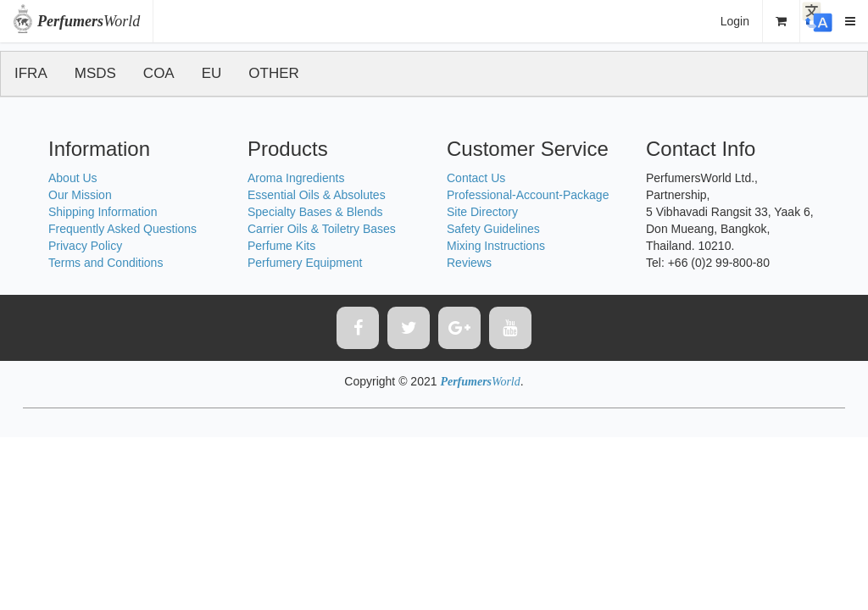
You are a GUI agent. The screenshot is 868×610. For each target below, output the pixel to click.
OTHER (274, 73)
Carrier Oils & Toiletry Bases (322, 229)
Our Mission (80, 195)
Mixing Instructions (496, 246)
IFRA (31, 73)
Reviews (469, 263)
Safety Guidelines (493, 229)
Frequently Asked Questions (122, 229)
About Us (73, 178)
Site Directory (482, 212)
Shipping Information (103, 212)
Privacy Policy (85, 246)
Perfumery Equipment (305, 263)
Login (735, 21)
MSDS (95, 73)
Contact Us (476, 178)
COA (159, 73)
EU (212, 73)
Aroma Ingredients (296, 178)
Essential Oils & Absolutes (317, 195)
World (89, 21)
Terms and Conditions (106, 263)
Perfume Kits (281, 246)
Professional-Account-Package (528, 195)
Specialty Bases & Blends (315, 212)
